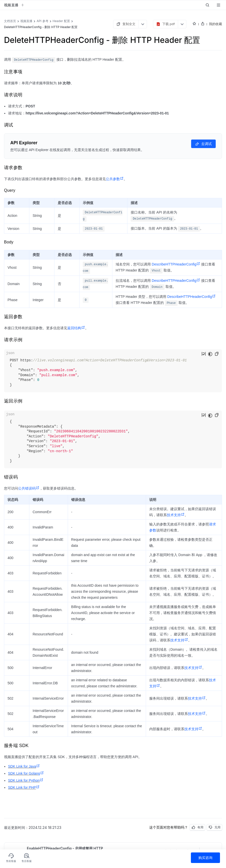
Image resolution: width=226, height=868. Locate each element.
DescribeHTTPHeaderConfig (176, 264)
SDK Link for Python (26, 780)
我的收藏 (215, 24)
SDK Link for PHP (24, 787)
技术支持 (176, 515)
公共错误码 (29, 488)
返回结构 (76, 328)
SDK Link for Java (24, 766)
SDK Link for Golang (26, 773)
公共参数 (115, 179)
